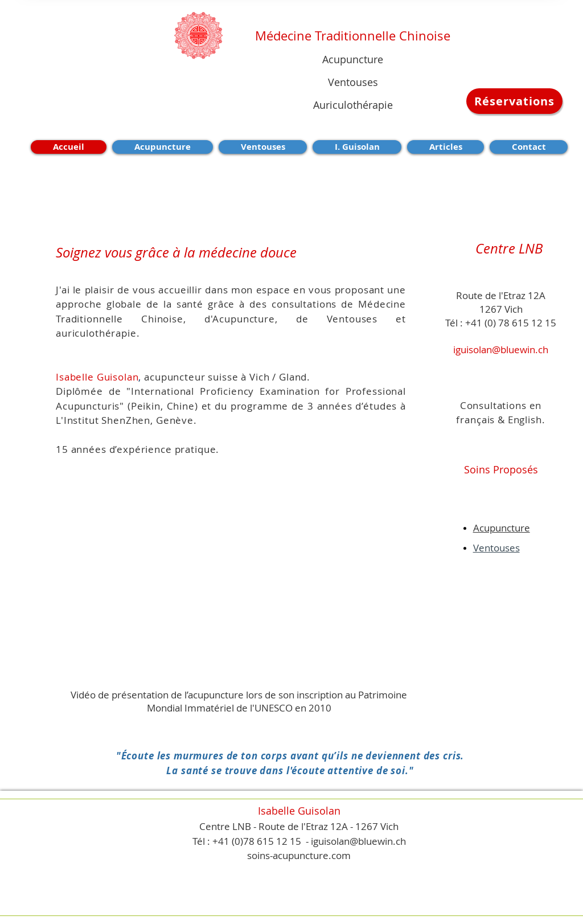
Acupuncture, (254, 319)
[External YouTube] (243, 582)
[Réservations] (514, 101)
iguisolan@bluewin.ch (501, 349)
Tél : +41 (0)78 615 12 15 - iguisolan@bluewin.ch (299, 841)
